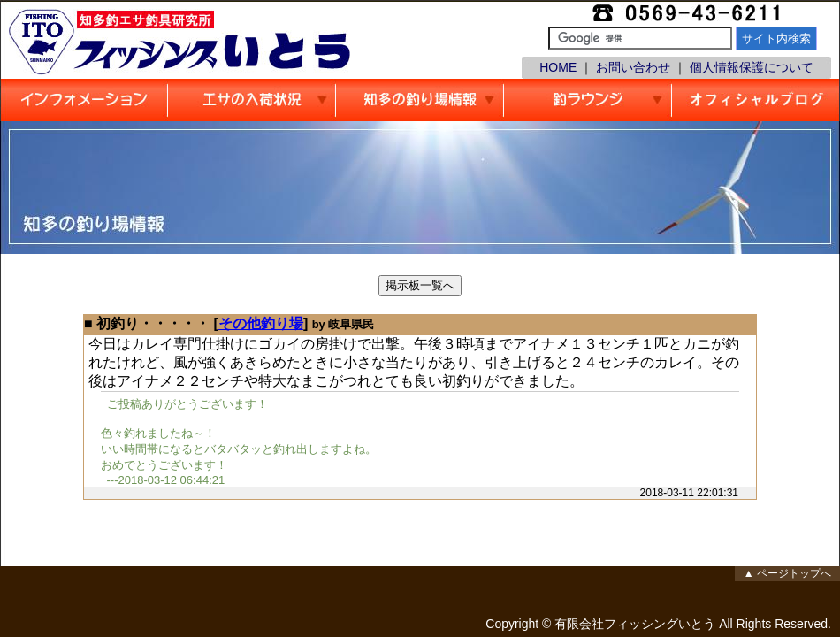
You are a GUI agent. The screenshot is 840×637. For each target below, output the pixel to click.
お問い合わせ (633, 67)
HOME (558, 67)
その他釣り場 (261, 323)
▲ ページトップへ (787, 573)
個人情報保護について (752, 67)
